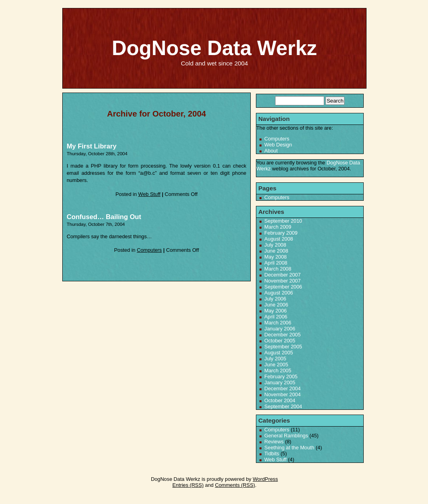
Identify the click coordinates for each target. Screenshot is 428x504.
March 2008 (278, 269)
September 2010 (283, 221)
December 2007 (282, 275)
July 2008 (275, 245)
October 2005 (280, 341)
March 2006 (278, 323)
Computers (150, 250)
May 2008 (275, 257)
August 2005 (279, 353)
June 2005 (276, 365)
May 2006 (275, 311)
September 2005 (283, 347)
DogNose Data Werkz (214, 48)
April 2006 (276, 317)
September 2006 (283, 287)
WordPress (265, 479)
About (271, 151)
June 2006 (276, 305)
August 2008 (279, 239)
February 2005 (281, 377)
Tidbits (272, 454)
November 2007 (282, 281)
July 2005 (275, 359)
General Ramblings (286, 436)
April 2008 (276, 263)
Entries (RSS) (188, 485)
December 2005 (282, 335)
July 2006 (275, 299)
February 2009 (281, 233)
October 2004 (280, 400)
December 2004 (282, 388)
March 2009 (278, 227)
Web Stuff (149, 194)
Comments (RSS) (235, 485)
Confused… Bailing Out (104, 217)
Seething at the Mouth (289, 448)
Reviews (274, 442)
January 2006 (280, 329)
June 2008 (276, 251)
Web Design (278, 145)
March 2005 (278, 371)
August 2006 (279, 293)
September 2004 (283, 406)
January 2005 (280, 382)
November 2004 (282, 394)
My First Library (92, 146)
